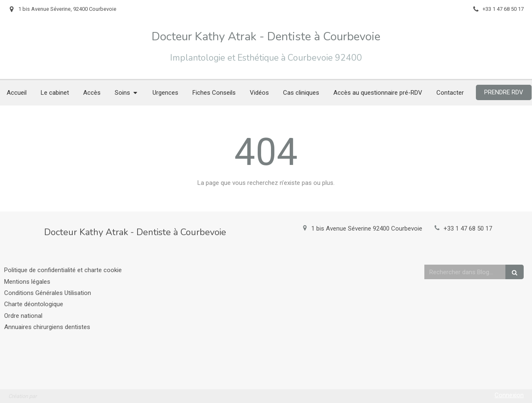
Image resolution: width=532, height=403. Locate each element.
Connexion (509, 395)
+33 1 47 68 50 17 (468, 229)
